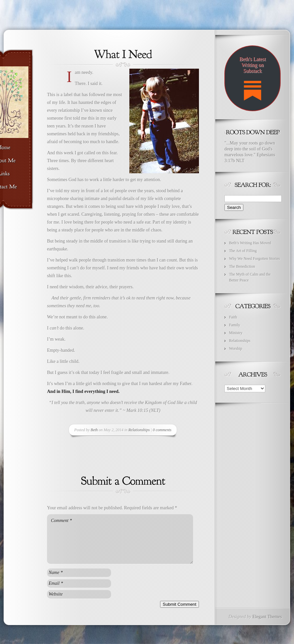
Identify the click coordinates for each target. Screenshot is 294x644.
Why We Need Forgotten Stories (254, 259)
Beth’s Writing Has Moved (250, 243)
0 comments (162, 430)
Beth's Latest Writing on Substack (253, 81)
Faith (233, 317)
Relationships (139, 430)
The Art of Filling (243, 251)
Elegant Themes (267, 617)
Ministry (236, 333)
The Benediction (242, 266)
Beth (94, 430)
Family (235, 325)
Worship (236, 348)
